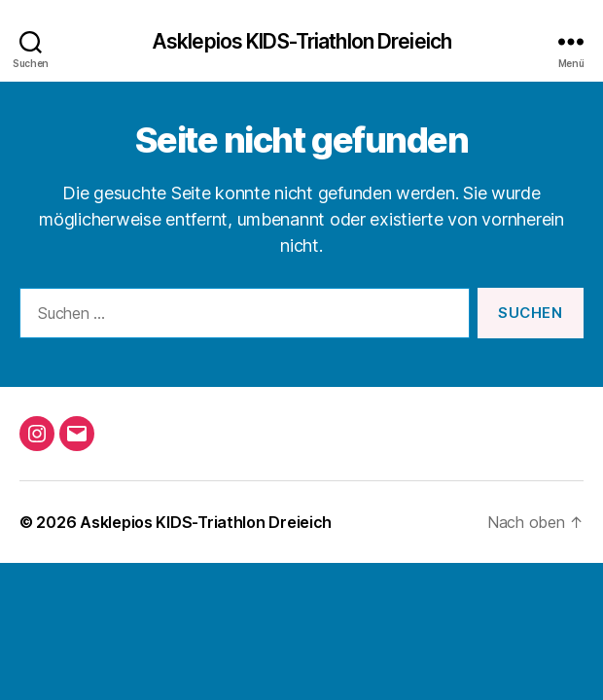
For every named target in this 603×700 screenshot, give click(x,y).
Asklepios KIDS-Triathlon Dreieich (301, 41)
